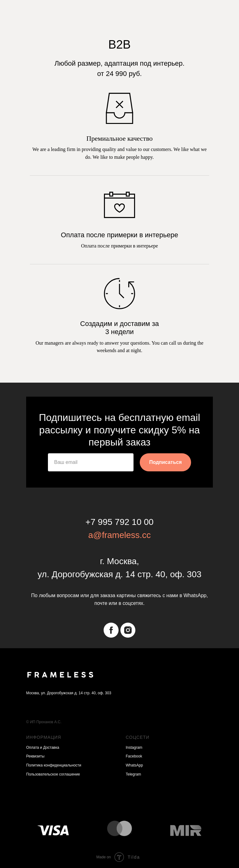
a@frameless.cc (119, 535)
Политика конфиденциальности (54, 765)
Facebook (134, 756)
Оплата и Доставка (43, 748)
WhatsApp (134, 765)
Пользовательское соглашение (53, 774)
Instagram (134, 748)
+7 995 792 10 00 (120, 522)
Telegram (133, 774)
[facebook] (111, 630)
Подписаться (165, 462)
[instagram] (128, 630)
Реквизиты (35, 756)
